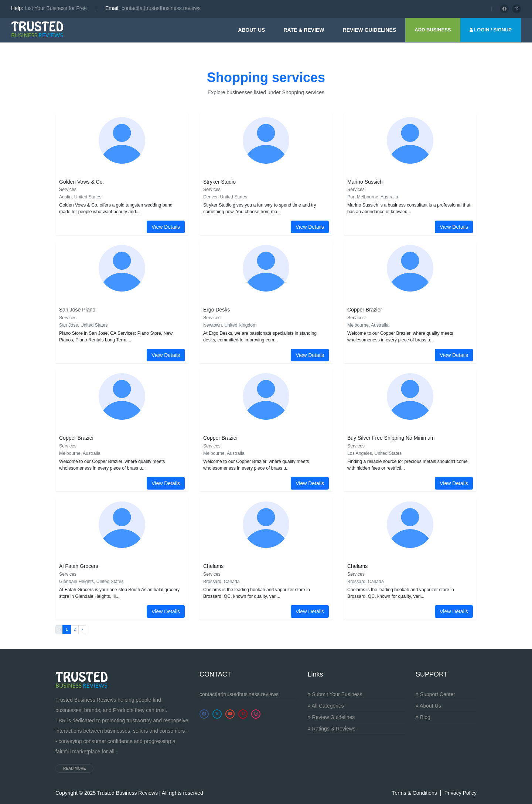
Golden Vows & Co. (81, 182)
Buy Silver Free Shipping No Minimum (391, 438)
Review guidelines (370, 30)
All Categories (326, 706)
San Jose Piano (77, 310)
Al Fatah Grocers (79, 566)
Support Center (435, 694)
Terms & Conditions (414, 793)
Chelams (213, 566)
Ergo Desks (216, 310)
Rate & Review (304, 30)
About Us (251, 30)
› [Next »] (82, 629)
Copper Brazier (365, 310)
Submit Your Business (335, 694)
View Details (166, 227)
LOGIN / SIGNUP (491, 30)
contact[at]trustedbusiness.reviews (239, 694)
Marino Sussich (365, 182)
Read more (74, 768)
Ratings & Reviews (332, 729)
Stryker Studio (219, 182)
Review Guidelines (331, 717)
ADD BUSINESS (433, 30)
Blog (423, 717)
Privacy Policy (461, 793)
